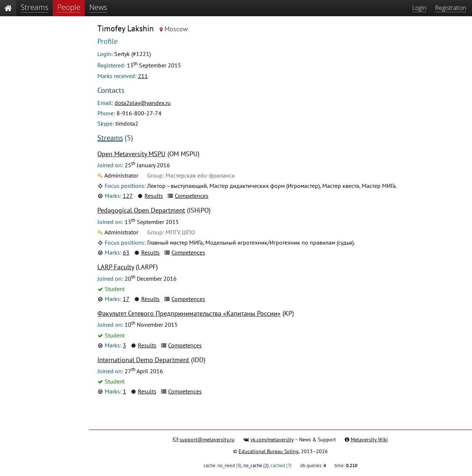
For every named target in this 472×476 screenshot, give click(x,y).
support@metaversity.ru (207, 440)
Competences (192, 196)
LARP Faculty (116, 267)
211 (143, 76)
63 (126, 252)
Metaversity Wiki (369, 440)
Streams (110, 138)
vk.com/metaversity (272, 440)
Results (154, 196)
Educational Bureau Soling (269, 451)
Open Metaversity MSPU (131, 154)
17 (126, 299)
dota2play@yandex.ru (143, 103)
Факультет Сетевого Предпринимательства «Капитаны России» (189, 313)
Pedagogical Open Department (141, 210)
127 (128, 196)
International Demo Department (143, 360)
